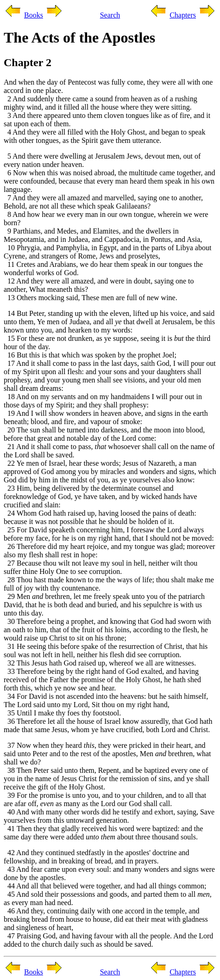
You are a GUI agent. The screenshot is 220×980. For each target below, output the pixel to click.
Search (110, 15)
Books (34, 15)
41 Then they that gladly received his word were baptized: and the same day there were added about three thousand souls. (103, 833)
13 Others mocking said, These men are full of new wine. (91, 298)
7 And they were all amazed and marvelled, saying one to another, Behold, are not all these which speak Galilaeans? (103, 202)
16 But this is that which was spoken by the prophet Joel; (90, 355)
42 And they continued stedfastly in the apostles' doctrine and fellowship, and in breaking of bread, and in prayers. (97, 857)
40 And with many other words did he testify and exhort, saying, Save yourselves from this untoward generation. (109, 816)
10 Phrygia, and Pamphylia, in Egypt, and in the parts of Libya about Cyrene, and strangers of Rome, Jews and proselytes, (107, 252)
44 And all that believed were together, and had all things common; (105, 886)
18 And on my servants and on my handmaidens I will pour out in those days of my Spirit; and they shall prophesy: (103, 401)
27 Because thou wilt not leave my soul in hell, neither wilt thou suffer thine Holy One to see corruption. (101, 567)
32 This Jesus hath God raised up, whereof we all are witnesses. (100, 663)
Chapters (183, 15)
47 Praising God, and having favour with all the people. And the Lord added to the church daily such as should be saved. (108, 940)
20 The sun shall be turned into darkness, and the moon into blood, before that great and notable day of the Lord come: (104, 434)
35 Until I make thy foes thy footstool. (62, 713)
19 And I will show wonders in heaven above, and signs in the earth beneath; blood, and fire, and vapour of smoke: (106, 417)
